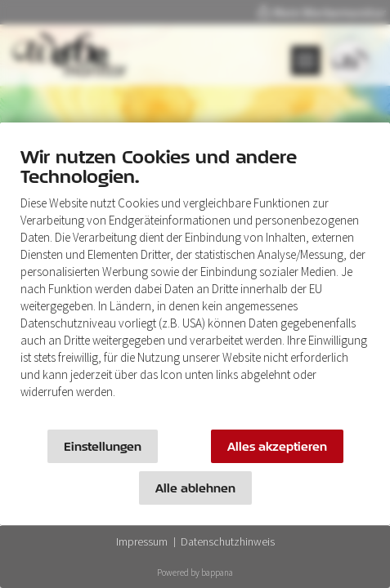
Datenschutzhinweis (228, 541)
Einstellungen (103, 446)
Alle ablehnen (195, 488)
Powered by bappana (195, 572)
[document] (195, 284)
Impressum (142, 541)
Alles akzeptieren (277, 446)
